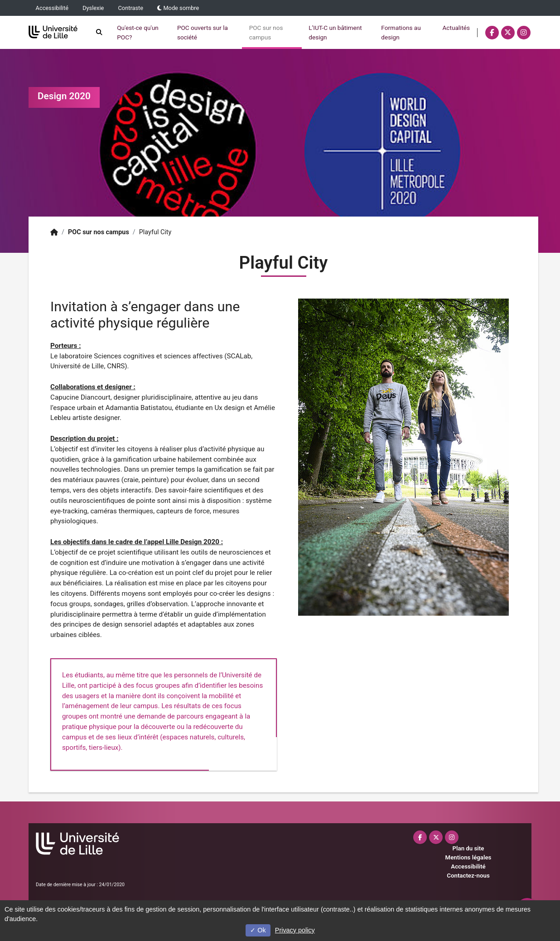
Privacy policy (295, 930)
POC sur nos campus (244, 32)
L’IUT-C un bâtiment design (314, 32)
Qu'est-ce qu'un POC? (116, 32)
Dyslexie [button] (93, 8)
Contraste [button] (131, 8)
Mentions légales (468, 857)
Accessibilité (52, 8)
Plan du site (468, 848)
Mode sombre (178, 8)
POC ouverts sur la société (181, 32)
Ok (258, 930)
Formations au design (379, 32)
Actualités (435, 28)
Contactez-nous (468, 876)
